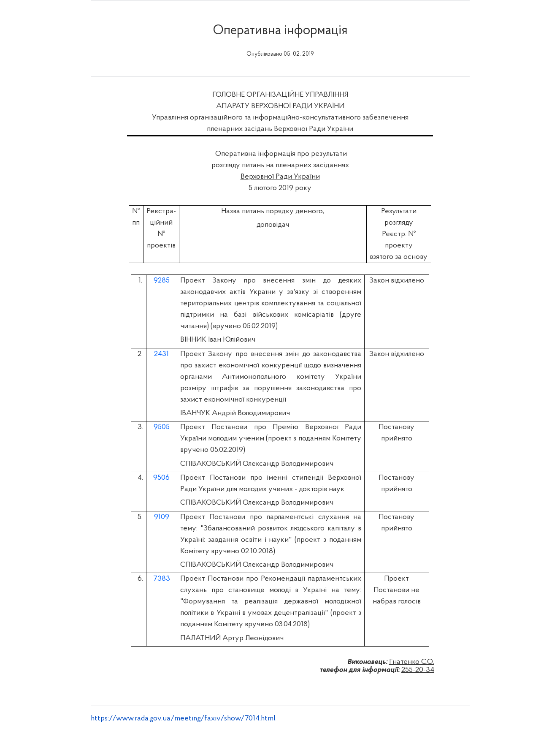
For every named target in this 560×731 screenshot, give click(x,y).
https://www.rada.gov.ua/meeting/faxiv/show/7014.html (183, 719)
